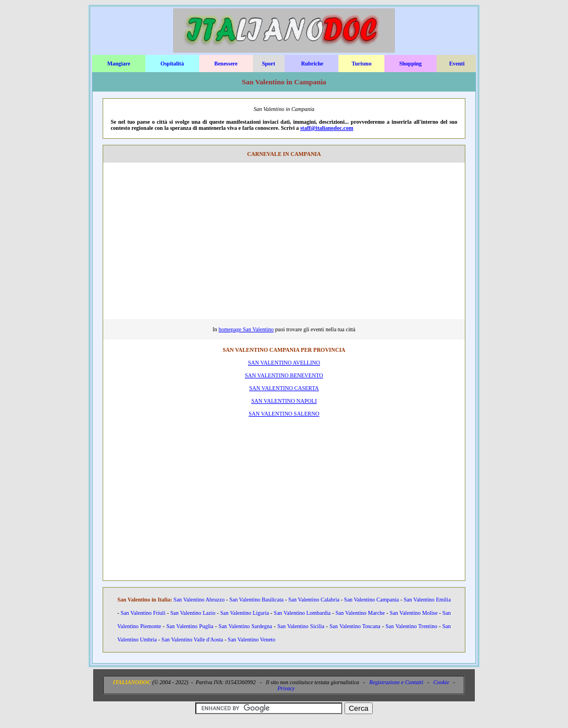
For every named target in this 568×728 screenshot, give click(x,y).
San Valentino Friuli (143, 613)
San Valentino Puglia (190, 626)
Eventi (457, 64)
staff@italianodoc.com (327, 128)
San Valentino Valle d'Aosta (192, 639)
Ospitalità (172, 64)
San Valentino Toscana (355, 626)
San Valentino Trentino (411, 626)
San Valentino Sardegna (245, 626)
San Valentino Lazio (193, 613)
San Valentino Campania (371, 600)
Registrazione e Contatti (396, 682)
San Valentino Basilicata (256, 600)
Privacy (286, 688)
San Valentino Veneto (252, 639)
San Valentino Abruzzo (199, 600)
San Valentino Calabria (314, 600)
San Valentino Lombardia (302, 613)
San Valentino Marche (360, 613)
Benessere (226, 64)
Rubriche (312, 64)
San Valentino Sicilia (301, 626)
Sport (268, 64)
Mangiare (118, 64)
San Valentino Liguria (245, 613)
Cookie (441, 682)
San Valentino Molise (414, 613)
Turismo (362, 64)
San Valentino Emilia (427, 600)
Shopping (411, 64)
